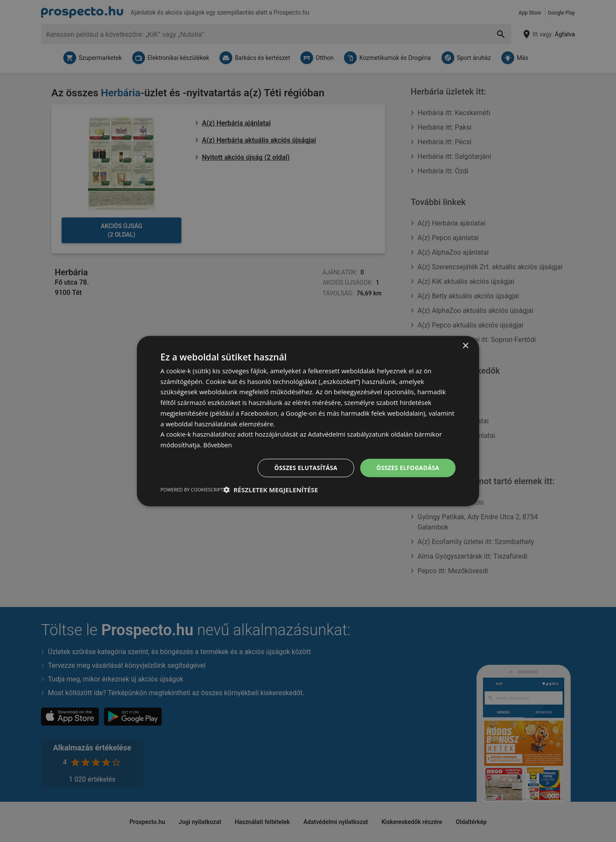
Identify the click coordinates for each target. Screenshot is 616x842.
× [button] (465, 345)
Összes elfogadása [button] (407, 468)
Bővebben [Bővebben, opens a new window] (218, 444)
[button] (271, 490)
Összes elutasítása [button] (303, 468)
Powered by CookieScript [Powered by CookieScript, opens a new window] (192, 490)
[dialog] (308, 421)
